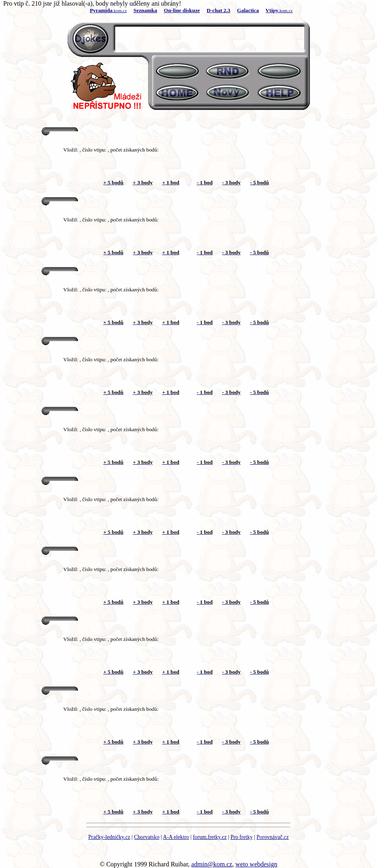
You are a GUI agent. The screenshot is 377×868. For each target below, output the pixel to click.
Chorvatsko (147, 837)
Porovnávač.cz (273, 837)
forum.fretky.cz (210, 837)
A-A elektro (176, 837)
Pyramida (101, 10)
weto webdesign (257, 864)
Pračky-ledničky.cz (110, 837)
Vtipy (272, 10)
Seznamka (145, 10)
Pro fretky (242, 837)
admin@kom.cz (212, 864)
